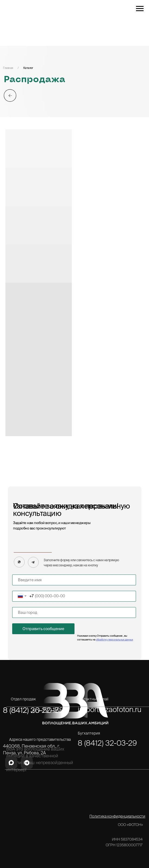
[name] (74, 580)
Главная (8, 68)
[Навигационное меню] (140, 9)
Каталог (28, 68)
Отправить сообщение (43, 629)
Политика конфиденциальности (117, 816)
